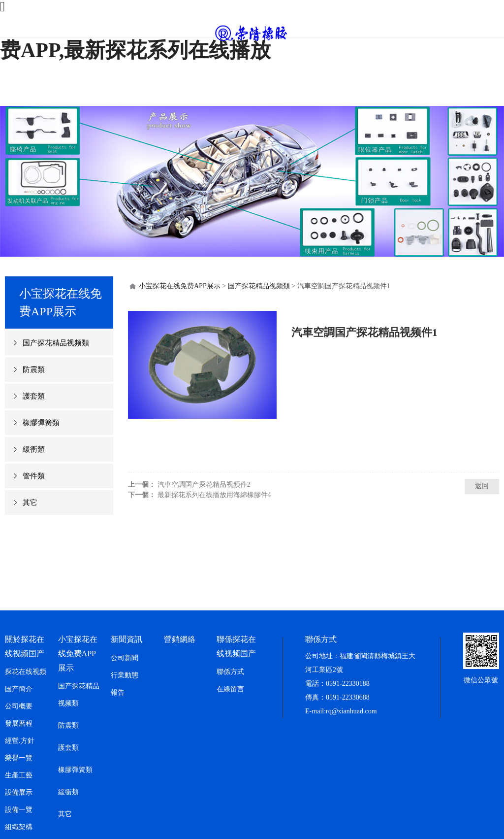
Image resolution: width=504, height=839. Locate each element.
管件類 (34, 476)
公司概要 (19, 706)
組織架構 (19, 827)
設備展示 (19, 792)
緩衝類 (34, 449)
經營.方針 (20, 741)
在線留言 (230, 689)
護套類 (34, 396)
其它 (30, 503)
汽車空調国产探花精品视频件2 (204, 485)
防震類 (34, 369)
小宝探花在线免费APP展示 (180, 286)
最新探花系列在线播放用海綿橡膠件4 (214, 495)
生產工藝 (19, 775)
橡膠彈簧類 (41, 423)
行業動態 (125, 675)
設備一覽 (19, 810)
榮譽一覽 (19, 758)
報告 (118, 692)
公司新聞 (125, 658)
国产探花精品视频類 (56, 343)
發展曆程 (19, 723)
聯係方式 (230, 672)
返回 (482, 486)
